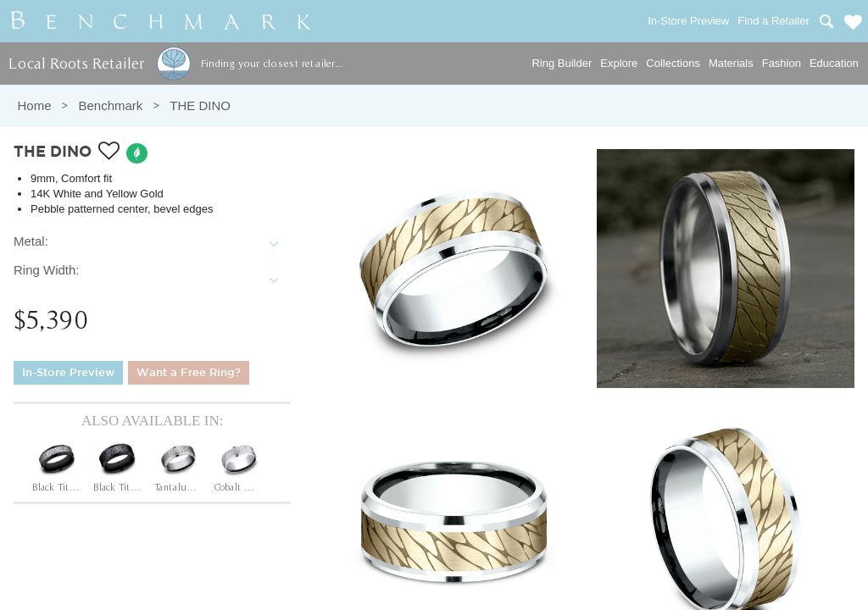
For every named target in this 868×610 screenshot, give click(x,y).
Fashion (782, 63)
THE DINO (200, 105)
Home (34, 105)
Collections (673, 63)
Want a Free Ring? (189, 373)
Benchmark (110, 105)
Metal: (31, 241)
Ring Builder (562, 63)
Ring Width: (47, 270)
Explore (619, 63)
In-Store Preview (68, 373)
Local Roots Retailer (76, 63)
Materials (731, 63)
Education (834, 63)
